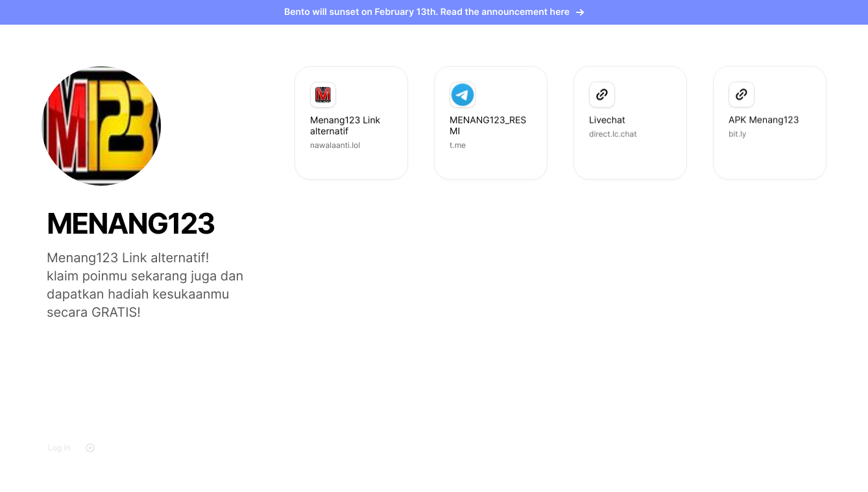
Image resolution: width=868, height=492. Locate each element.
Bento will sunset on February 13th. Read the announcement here (434, 12)
